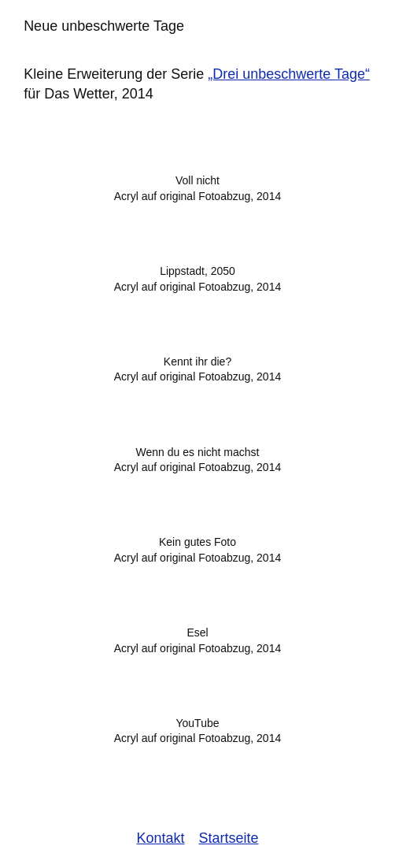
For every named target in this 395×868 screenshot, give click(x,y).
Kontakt (160, 838)
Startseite (229, 838)
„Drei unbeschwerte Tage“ (289, 74)
